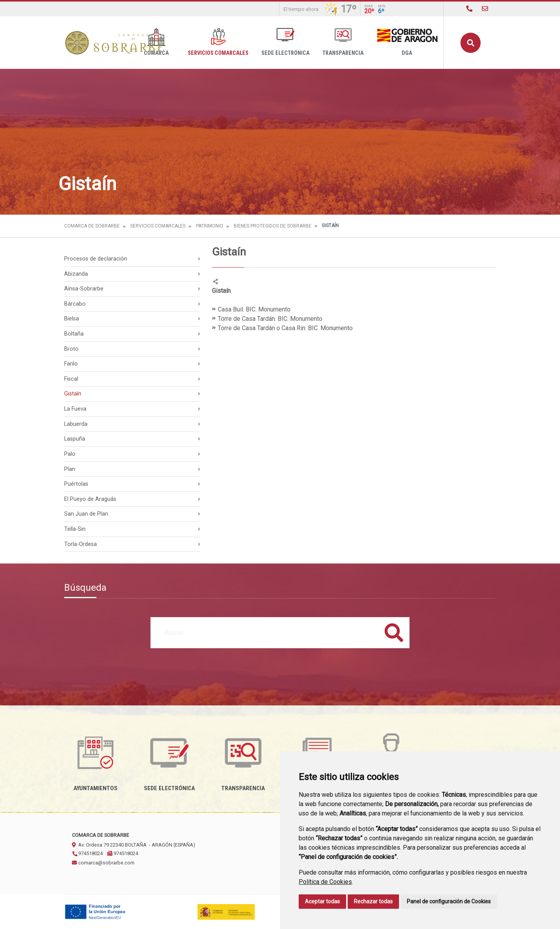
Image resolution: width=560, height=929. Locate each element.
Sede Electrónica (285, 42)
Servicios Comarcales (218, 42)
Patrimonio (210, 226)
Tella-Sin (75, 529)
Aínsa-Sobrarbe (84, 289)
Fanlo (71, 364)
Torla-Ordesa (80, 544)
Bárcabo (75, 304)
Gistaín (73, 394)
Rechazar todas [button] (373, 901)
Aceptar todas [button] (322, 901)
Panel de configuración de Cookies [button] (449, 901)
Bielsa (72, 319)
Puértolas (76, 484)
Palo (70, 454)
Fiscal (71, 379)
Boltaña (74, 334)
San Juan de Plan (86, 514)
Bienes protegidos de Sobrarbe (273, 226)
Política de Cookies (325, 882)
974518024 (87, 853)
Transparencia (343, 42)
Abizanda (76, 274)
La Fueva (75, 409)
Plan (70, 469)
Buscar (471, 43)
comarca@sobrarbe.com (103, 863)
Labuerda (76, 424)
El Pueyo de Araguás (90, 499)
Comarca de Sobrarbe (92, 226)
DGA (407, 42)
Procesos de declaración (96, 259)
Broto (71, 349)
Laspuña (75, 439)
